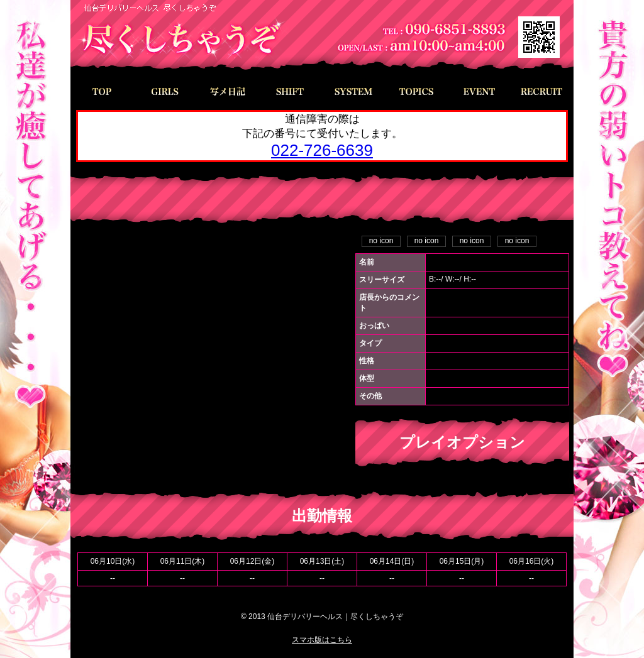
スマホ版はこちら (322, 640)
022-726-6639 (322, 150)
